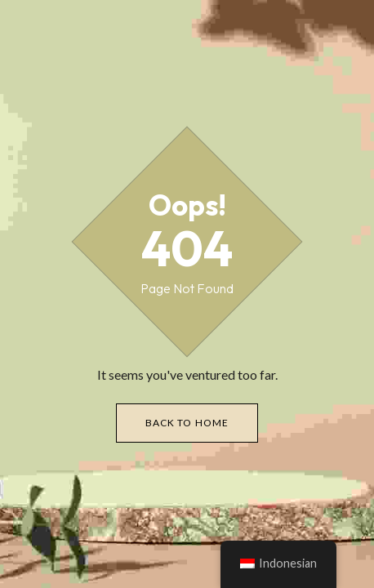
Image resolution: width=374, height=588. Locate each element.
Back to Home (187, 423)
